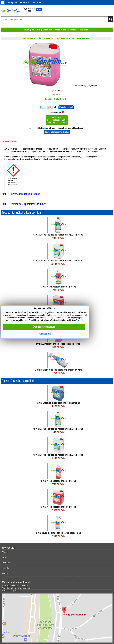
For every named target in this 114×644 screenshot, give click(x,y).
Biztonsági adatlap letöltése (25, 194)
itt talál (81, 320)
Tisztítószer (84, 30)
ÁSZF (4, 558)
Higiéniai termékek (70, 30)
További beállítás (44, 334)
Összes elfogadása (44, 327)
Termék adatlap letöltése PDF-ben (28, 204)
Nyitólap (26, 30)
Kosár (39, 10)
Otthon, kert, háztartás (51, 30)
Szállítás (5, 574)
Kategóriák (12, 2)
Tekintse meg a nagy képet (86, 86)
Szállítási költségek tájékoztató (57, 132)
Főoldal (5, 552)
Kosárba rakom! (66, 107)
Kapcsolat (37, 2)
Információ (25, 2)
